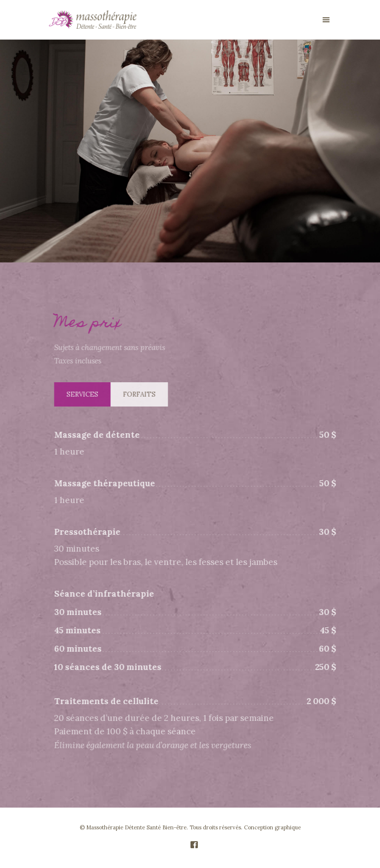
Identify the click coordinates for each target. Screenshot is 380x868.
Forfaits (142, 394)
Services (86, 394)
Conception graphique (272, 827)
